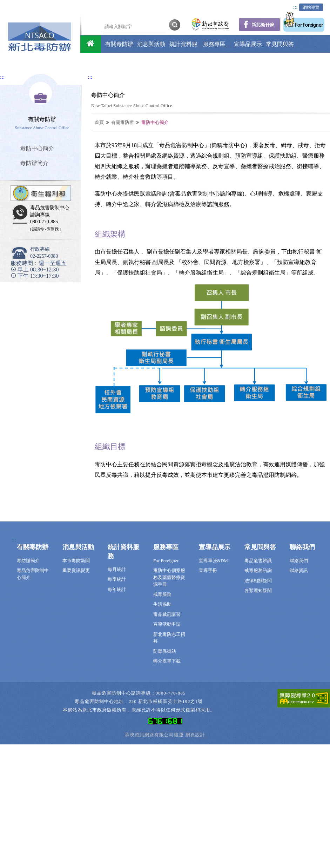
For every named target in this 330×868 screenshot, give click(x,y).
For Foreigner (166, 561)
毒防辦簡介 (28, 561)
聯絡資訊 (299, 570)
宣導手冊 (208, 570)
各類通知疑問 (258, 590)
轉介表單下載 (167, 661)
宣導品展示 (248, 44)
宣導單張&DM (213, 561)
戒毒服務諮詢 (258, 570)
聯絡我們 (218, 62)
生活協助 (162, 604)
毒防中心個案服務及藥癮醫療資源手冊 (169, 577)
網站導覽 (311, 7)
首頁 (99, 122)
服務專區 (214, 44)
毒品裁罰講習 (167, 614)
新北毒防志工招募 (169, 638)
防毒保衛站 (165, 651)
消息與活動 (151, 44)
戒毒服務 (162, 594)
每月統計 (117, 569)
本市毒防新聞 (76, 561)
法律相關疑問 (258, 581)
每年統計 (117, 589)
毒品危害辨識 (258, 561)
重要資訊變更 (76, 570)
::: (295, 7)
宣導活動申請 (167, 624)
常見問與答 (280, 44)
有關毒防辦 (119, 44)
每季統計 (117, 579)
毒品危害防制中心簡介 (33, 574)
